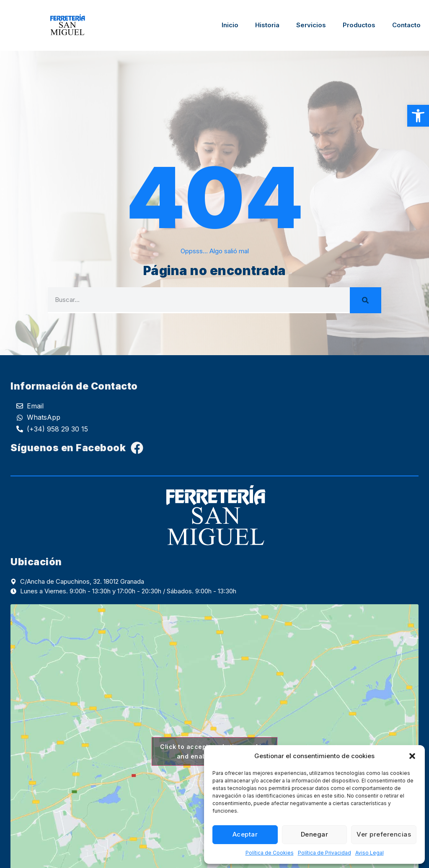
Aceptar (245, 834)
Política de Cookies (270, 853)
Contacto (406, 25)
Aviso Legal (370, 853)
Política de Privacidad (324, 853)
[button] (418, 116)
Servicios (311, 25)
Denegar (315, 834)
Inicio (230, 25)
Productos (359, 25)
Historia (267, 25)
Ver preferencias (384, 834)
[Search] (366, 300)
